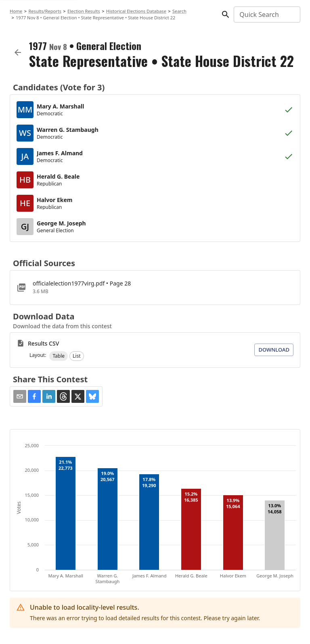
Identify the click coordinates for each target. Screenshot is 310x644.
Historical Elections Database (136, 11)
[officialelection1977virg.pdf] (155, 288)
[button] (59, 356)
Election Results (84, 11)
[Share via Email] (20, 396)
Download (274, 350)
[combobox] (266, 15)
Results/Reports (45, 11)
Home (16, 11)
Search (179, 11)
